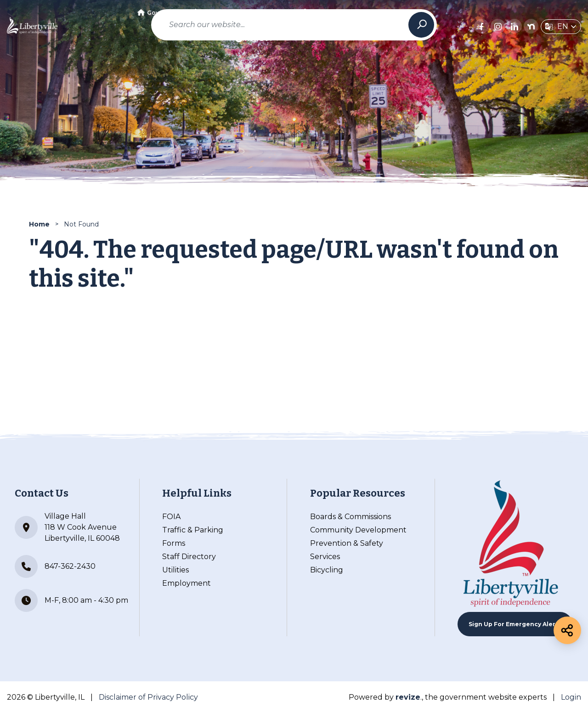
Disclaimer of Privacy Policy (148, 697)
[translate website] (561, 27)
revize (408, 697)
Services (325, 557)
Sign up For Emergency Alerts (515, 624)
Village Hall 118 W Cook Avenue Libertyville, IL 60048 (67, 527)
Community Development (358, 530)
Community (271, 12)
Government (161, 13)
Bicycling (327, 570)
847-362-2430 (55, 566)
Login (571, 697)
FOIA (171, 517)
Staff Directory (189, 557)
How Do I (254, 39)
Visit (358, 12)
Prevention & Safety (347, 543)
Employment (187, 583)
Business (320, 12)
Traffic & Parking (193, 530)
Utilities (175, 570)
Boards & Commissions (351, 517)
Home (39, 224)
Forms (174, 543)
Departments (216, 12)
